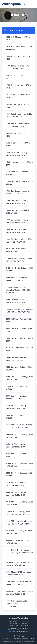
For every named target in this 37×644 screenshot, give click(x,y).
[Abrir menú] (24, 4)
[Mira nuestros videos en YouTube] (23, 636)
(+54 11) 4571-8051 (18, 625)
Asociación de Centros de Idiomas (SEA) (23, 638)
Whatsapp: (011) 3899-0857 (20, 629)
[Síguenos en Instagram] (19, 636)
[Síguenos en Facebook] (14, 636)
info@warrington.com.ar (20, 631)
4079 (27, 625)
